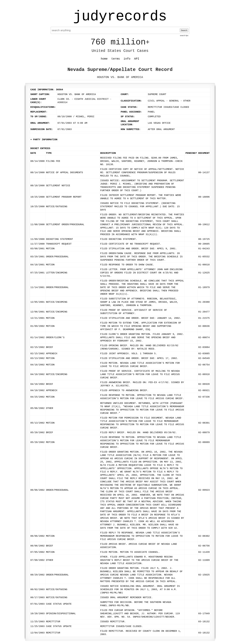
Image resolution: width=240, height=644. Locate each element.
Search (184, 30)
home (104, 59)
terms (116, 59)
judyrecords (120, 17)
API (137, 59)
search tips (184, 35)
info (127, 59)
